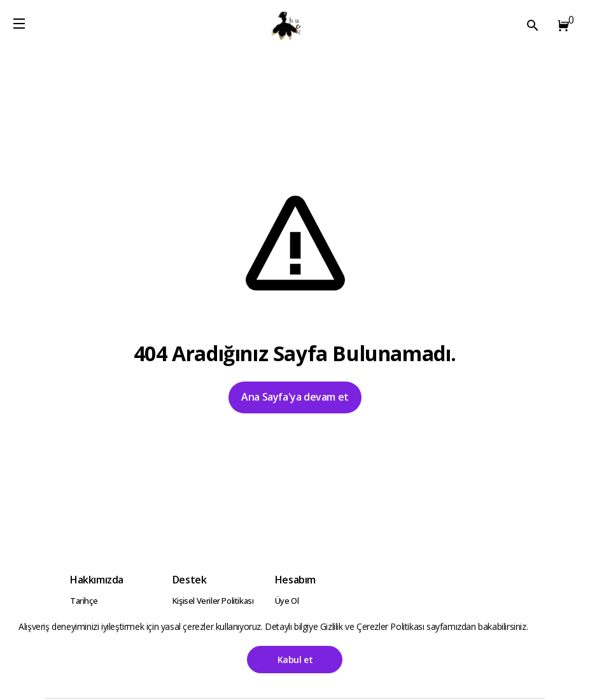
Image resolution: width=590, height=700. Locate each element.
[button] (561, 25)
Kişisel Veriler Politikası (213, 601)
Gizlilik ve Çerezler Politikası (373, 626)
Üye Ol (287, 601)
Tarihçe (84, 601)
